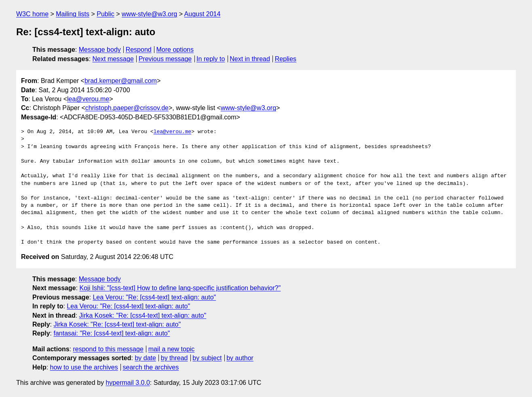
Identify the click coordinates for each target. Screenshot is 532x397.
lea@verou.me (88, 99)
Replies (286, 59)
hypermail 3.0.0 (128, 383)
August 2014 (203, 14)
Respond (139, 50)
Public (106, 14)
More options (175, 50)
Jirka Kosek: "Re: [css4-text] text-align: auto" (143, 315)
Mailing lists (73, 14)
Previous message (165, 59)
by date (145, 358)
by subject (207, 358)
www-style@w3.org (149, 14)
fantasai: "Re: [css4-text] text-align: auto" (112, 333)
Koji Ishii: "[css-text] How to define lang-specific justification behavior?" (180, 288)
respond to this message (108, 349)
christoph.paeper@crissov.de (127, 108)
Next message (113, 59)
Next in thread (250, 59)
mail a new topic (172, 349)
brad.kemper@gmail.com (121, 81)
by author (240, 358)
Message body (100, 50)
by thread (174, 358)
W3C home (32, 14)
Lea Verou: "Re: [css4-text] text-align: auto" (154, 297)
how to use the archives (84, 367)
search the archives (151, 367)
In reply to (211, 59)
